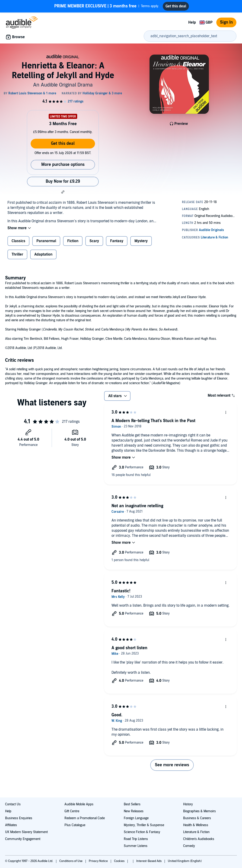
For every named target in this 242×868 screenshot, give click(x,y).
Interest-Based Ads (149, 861)
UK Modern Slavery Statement (26, 832)
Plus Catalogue (75, 825)
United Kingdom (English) (185, 861)
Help (192, 22)
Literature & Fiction (196, 832)
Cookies (120, 861)
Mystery (141, 241)
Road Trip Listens (136, 839)
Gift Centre (72, 811)
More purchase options (63, 165)
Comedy (189, 846)
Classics (18, 241)
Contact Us (13, 804)
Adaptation (43, 254)
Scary (94, 241)
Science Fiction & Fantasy (142, 832)
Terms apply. (107, 6)
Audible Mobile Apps (79, 804)
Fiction (73, 241)
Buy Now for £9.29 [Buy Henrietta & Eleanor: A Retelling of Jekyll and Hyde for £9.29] (63, 181)
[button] (63, 192)
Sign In (226, 22)
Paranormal (46, 241)
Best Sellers (132, 804)
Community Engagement (23, 839)
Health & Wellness (196, 825)
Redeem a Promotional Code (85, 818)
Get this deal (63, 144)
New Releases (134, 811)
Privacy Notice (99, 861)
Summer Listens (136, 846)
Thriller (17, 254)
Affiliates (11, 825)
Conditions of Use (71, 861)
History (188, 804)
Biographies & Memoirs (199, 811)
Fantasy (117, 241)
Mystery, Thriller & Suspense (144, 825)
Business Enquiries (19, 818)
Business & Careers (197, 818)
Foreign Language (136, 818)
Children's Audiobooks (199, 839)
